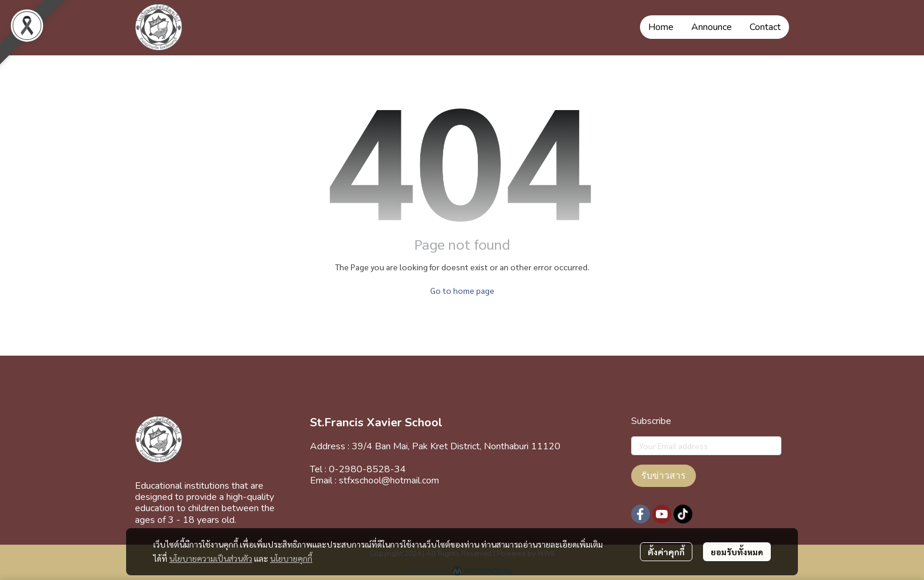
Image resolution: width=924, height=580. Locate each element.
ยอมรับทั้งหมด (737, 552)
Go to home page (462, 290)
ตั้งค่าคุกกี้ (666, 552)
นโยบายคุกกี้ (291, 558)
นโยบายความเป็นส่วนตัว (211, 558)
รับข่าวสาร (664, 476)
